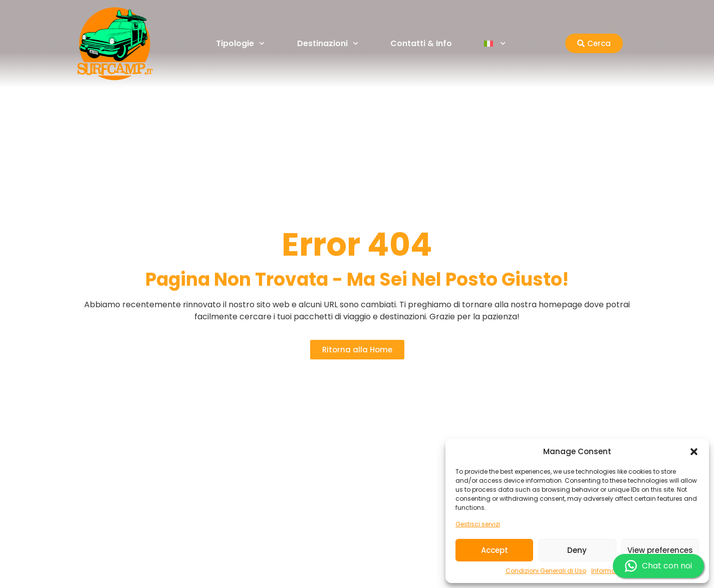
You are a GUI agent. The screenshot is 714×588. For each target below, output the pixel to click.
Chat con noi (658, 566)
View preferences (660, 550)
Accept (495, 550)
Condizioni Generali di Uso (546, 571)
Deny (577, 550)
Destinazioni (328, 43)
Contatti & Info (421, 43)
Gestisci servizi (478, 524)
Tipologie (240, 43)
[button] (694, 452)
